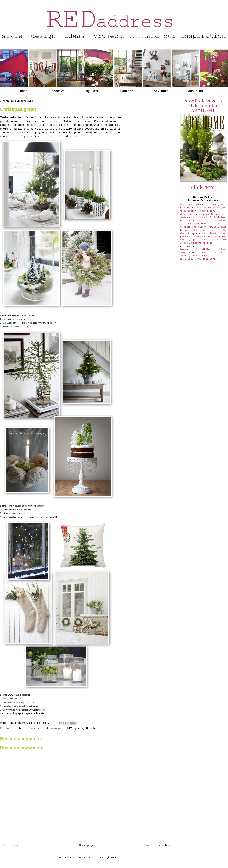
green (79, 728)
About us (195, 91)
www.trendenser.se (27, 319)
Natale (91, 728)
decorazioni (55, 728)
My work (92, 91)
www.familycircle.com (47, 323)
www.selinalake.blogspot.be (20, 695)
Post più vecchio (157, 845)
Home (24, 91)
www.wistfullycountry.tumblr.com (20, 702)
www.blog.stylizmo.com (26, 316)
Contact (127, 91)
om (37, 517)
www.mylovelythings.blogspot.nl (27, 706)
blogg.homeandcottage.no (21, 327)
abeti (21, 728)
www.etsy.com (15, 699)
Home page (86, 845)
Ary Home (161, 91)
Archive (58, 91)
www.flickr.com (18, 513)
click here (203, 187)
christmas (36, 728)
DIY (69, 728)
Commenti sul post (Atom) (97, 857)
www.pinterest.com (36, 506)
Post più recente (16, 845)
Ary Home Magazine (191, 246)
